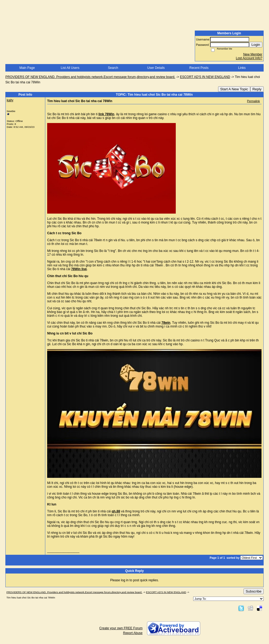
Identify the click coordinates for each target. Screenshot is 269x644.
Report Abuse (133, 633)
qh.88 (116, 511)
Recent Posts (199, 68)
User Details (156, 68)
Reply (257, 89)
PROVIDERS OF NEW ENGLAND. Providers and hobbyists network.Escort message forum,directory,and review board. (90, 77)
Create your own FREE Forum (121, 628)
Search (113, 68)
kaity (10, 100)
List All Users (70, 68)
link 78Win (106, 114)
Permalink (253, 101)
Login (256, 45)
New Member (253, 54)
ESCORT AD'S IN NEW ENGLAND (205, 77)
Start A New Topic (234, 89)
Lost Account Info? (249, 58)
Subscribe (254, 591)
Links (242, 68)
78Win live (79, 269)
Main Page (27, 68)
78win (166, 323)
